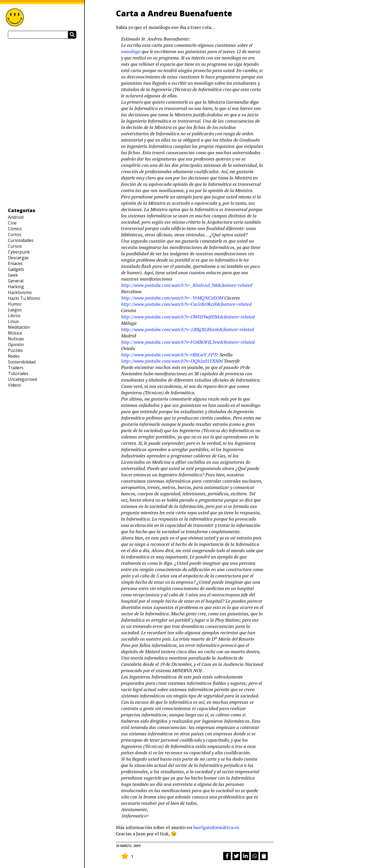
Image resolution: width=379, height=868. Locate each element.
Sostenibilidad (22, 362)
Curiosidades (21, 240)
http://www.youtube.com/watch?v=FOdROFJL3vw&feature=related (188, 342)
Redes (14, 356)
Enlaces (15, 263)
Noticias (16, 339)
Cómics (15, 229)
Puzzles (15, 350)
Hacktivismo (20, 292)
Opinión (16, 345)
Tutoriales (18, 373)
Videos (14, 385)
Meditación (19, 327)
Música (15, 333)
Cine (12, 223)
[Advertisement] (42, 123)
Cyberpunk (19, 252)
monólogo (131, 51)
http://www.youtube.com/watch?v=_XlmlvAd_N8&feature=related (187, 285)
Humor (15, 304)
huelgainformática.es (216, 827)
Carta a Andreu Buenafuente (174, 13)
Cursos (15, 246)
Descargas (18, 258)
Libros (14, 316)
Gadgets (16, 269)
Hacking (16, 287)
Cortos (15, 235)
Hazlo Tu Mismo (24, 298)
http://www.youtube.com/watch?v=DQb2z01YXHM (172, 361)
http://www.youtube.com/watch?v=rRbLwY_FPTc (170, 355)
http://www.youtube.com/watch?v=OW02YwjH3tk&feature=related (188, 317)
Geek (13, 275)
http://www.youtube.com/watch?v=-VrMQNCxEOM (173, 298)
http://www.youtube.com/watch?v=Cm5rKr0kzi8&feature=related (186, 304)
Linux (13, 321)
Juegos (15, 310)
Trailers (16, 368)
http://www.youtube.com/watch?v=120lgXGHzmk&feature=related (188, 329)
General (16, 281)
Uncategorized (22, 379)
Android (16, 217)
